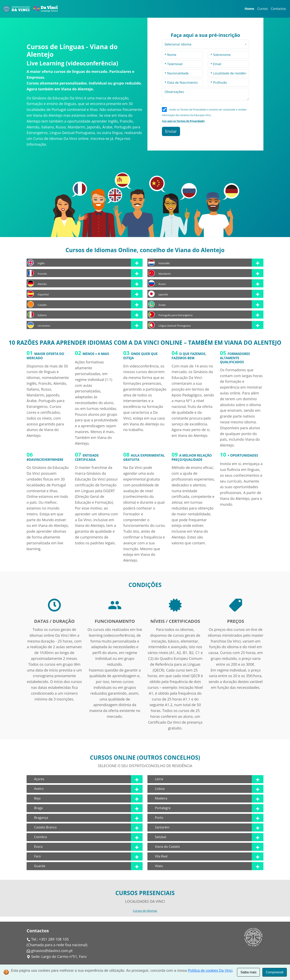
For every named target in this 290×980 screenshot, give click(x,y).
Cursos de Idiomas (145, 911)
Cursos (263, 9)
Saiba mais (248, 972)
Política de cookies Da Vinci (210, 971)
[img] (54, 605)
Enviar (171, 131)
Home (249, 9)
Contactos (278, 9)
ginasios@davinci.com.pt (52, 951)
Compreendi (275, 972)
